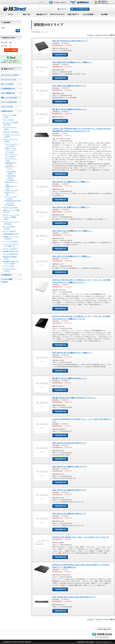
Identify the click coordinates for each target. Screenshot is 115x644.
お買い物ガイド (73, 14)
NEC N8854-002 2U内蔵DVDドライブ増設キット (72, 62)
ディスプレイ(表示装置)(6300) (11, 123)
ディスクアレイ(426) (11, 160)
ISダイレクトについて (58, 14)
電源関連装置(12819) (11, 234)
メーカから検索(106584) (7, 281)
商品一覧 (26, 14)
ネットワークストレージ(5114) (12, 155)
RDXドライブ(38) (10, 193)
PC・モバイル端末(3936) (10, 116)
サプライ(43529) (10, 231)
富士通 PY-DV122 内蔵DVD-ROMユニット (70, 109)
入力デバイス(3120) (11, 208)
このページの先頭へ (103, 629)
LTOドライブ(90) (12, 190)
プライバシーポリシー (103, 642)
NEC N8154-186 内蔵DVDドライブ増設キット (71, 207)
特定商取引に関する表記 (86, 642)
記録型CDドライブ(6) (11, 187)
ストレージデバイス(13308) (11, 140)
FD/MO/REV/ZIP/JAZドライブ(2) (12, 202)
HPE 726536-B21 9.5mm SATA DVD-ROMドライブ (74, 597)
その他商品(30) (7, 275)
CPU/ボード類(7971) (11, 132)
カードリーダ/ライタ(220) (11, 198)
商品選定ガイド (42, 14)
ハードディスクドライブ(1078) (12, 145)
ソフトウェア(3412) (11, 241)
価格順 (91, 35)
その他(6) (11, 180)
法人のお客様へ (89, 14)
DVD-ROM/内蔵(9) (12, 173)
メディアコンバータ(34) (10, 75)
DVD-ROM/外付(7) (12, 177)
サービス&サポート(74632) (10, 270)
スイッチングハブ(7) (9, 80)
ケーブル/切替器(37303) (9, 228)
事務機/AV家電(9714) (11, 251)
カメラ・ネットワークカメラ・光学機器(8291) (11, 217)
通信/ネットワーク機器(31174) (12, 211)
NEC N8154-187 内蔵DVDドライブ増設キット (71, 182)
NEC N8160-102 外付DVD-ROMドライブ (69, 443)
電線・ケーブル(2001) (9, 98)
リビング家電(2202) (11, 254)
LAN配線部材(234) (8, 89)
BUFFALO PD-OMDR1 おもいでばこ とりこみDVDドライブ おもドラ (81, 537)
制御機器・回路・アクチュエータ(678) (11, 262)
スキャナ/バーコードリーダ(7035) (12, 223)
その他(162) (10, 205)
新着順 (99, 35)
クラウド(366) (9, 266)
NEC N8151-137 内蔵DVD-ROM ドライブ (70, 467)
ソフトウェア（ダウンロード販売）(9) (11, 245)
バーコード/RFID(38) (9, 102)
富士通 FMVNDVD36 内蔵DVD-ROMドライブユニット (74, 398)
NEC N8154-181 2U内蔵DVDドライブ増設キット (72, 231)
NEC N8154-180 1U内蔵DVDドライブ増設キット (72, 353)
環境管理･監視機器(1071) (10, 258)
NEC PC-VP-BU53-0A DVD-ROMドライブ (70, 41)
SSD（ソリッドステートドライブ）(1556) (11, 150)
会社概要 (104, 14)
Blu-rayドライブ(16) (11, 183)
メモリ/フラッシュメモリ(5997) (12, 136)
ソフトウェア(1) (7, 107)
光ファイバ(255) (7, 84)
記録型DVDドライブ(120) (11, 164)
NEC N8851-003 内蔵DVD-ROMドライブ (69, 86)
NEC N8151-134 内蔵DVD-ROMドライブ (69, 490)
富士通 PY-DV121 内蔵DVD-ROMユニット (70, 378)
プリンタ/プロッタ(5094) (10, 128)
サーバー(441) (9, 120)
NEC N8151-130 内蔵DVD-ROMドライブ (69, 514)
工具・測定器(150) (8, 93)
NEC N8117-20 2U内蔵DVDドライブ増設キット (72, 256)
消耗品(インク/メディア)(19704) (11, 238)
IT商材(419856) (7, 111)
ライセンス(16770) (10, 249)
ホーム (11, 14)
